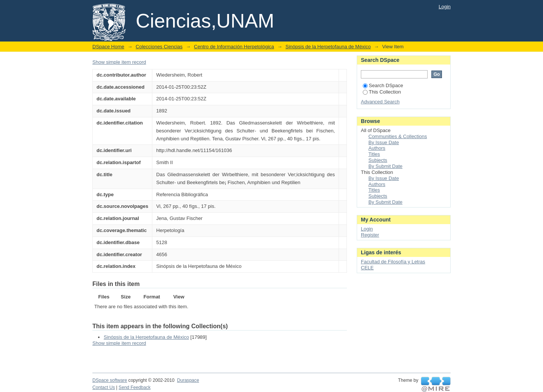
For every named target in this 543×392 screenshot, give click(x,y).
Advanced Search (380, 102)
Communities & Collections (398, 136)
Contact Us (104, 387)
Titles (374, 154)
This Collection (382, 92)
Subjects (378, 160)
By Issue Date (384, 142)
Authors (377, 148)
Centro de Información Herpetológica (234, 47)
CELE (367, 268)
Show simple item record (119, 62)
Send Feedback (135, 387)
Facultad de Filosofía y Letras (393, 262)
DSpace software (110, 380)
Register (370, 235)
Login (445, 7)
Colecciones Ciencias (159, 47)
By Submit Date (385, 166)
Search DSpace (383, 85)
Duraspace (188, 380)
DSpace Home (108, 47)
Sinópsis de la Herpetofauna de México (328, 47)
